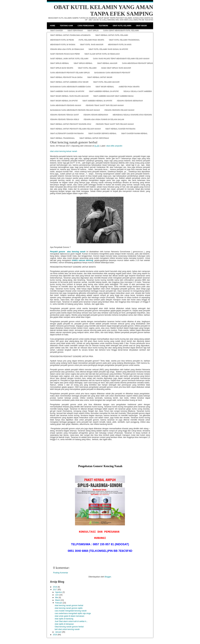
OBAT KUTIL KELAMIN (87, 68)
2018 (55, 587)
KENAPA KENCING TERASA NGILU (64, 119)
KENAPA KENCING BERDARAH (130, 100)
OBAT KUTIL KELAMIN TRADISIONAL (124, 40)
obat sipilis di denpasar (64, 624)
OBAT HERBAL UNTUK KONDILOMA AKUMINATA (70, 35)
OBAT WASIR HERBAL (105, 86)
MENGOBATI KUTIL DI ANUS (120, 44)
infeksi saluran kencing (82, 260)
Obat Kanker (56, 30)
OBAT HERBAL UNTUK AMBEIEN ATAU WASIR (69, 82)
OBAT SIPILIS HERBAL (59, 63)
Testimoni (103, 26)
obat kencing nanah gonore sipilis (69, 608)
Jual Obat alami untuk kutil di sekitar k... (71, 621)
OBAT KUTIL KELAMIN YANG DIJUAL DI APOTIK (108, 49)
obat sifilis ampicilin (114, 146)
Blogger (108, 577)
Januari (58, 632)
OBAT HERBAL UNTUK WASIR (100, 77)
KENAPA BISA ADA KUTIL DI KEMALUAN (67, 49)
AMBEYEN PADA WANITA (129, 86)
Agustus (59, 592)
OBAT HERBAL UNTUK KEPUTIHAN (94, 138)
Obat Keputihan (75, 30)
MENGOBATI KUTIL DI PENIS (62, 40)
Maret (58, 600)
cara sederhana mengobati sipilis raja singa (73, 613)
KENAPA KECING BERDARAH (96, 115)
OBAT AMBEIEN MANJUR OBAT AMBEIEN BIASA (113, 96)
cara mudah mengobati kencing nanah (71, 611)
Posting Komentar (61, 573)
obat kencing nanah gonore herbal (69, 605)
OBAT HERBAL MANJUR (107, 63)
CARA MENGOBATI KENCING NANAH (65, 105)
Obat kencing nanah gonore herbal (74, 142)
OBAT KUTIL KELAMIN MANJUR (106, 82)
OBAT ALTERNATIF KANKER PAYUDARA (67, 133)
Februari (59, 603)
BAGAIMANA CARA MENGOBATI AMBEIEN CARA (70, 86)
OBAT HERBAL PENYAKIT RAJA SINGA (66, 77)
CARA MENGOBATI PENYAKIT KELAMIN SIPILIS (70, 72)
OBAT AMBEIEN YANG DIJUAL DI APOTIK (67, 91)
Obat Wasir (141, 26)
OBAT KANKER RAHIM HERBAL (134, 133)
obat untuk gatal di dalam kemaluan (69, 616)
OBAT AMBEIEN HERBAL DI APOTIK (104, 91)
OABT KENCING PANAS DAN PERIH (65, 54)
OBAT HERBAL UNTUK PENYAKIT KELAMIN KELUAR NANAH (75, 129)
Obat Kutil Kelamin (122, 26)
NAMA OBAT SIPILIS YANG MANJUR (116, 68)
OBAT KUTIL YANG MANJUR (91, 44)
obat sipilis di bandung (64, 619)
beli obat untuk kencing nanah (67, 629)
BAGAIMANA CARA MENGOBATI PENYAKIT (112, 72)
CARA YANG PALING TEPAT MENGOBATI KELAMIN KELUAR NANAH (121, 58)
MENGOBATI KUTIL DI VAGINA (63, 44)
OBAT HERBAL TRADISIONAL (62, 138)
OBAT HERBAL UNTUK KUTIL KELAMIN (111, 35)
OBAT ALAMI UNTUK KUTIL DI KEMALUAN (102, 54)
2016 (55, 635)
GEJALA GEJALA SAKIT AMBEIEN (137, 91)
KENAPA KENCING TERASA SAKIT (64, 115)
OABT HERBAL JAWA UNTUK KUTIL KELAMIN (69, 58)
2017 (55, 590)
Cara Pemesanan (86, 26)
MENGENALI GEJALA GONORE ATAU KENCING (132, 115)
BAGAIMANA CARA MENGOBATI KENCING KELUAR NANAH (75, 110)
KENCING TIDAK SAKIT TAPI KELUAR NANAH (104, 105)
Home (53, 26)
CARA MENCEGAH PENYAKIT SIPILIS (137, 63)
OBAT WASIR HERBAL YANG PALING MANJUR (69, 96)
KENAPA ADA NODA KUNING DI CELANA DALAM (104, 119)
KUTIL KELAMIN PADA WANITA (91, 40)
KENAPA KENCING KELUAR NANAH (119, 110)
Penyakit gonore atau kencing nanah (68, 252)
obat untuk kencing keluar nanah (64, 151)
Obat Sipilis (93, 30)
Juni (57, 595)
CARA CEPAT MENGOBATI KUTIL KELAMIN (121, 30)
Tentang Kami (66, 26)
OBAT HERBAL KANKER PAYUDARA (120, 129)
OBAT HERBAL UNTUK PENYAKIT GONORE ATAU (70, 124)
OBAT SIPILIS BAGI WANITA (61, 68)
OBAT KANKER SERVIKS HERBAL (102, 133)
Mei (57, 598)
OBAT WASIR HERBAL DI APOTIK (64, 100)
